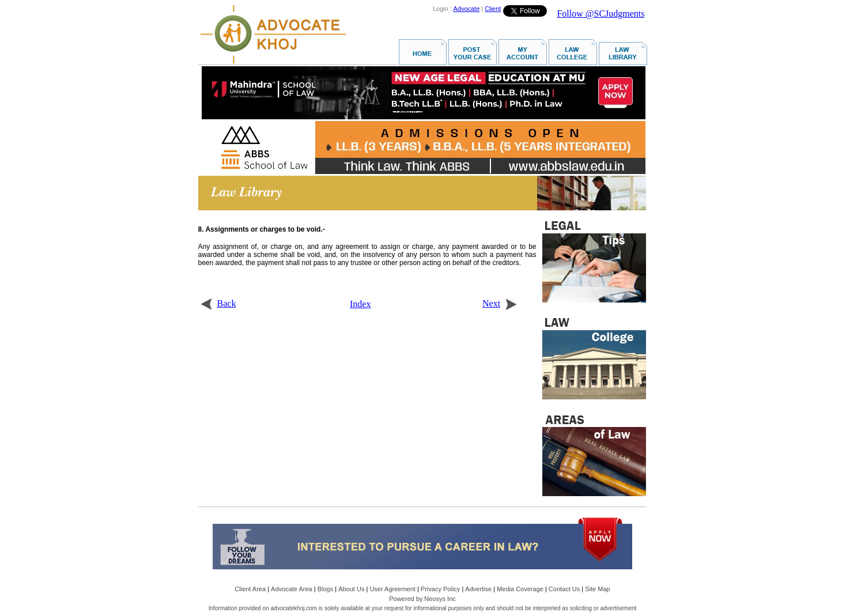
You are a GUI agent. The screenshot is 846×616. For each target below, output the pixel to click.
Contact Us (564, 589)
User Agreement (392, 589)
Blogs (326, 589)
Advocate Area (292, 589)
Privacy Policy (440, 589)
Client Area (250, 589)
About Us (351, 589)
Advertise (478, 589)
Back (218, 303)
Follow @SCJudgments (600, 14)
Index (360, 304)
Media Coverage (520, 589)
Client (493, 9)
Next (500, 303)
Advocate (466, 9)
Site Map (597, 589)
